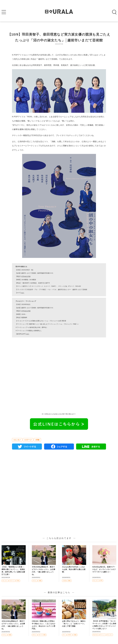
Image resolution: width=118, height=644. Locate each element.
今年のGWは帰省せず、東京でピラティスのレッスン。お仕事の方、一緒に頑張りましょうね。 (44, 571)
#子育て (70, 635)
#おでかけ (96, 635)
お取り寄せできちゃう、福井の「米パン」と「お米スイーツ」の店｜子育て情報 (74, 624)
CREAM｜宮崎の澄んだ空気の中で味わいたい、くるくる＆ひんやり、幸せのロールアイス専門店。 (44, 625)
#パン (64, 635)
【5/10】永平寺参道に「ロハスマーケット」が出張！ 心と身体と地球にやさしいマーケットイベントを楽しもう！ (104, 625)
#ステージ (28, 440)
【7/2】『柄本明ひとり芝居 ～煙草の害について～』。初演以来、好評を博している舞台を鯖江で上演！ (13, 571)
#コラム (35, 581)
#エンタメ (17, 440)
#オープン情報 (42, 635)
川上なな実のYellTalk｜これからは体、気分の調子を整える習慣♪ (74, 569)
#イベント (103, 635)
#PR (101, 581)
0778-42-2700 (26, 276)
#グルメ (35, 635)
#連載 (40, 581)
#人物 (64, 581)
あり (23, 293)
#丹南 (37, 440)
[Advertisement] (59, 388)
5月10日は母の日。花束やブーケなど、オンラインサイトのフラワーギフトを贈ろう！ (104, 569)
